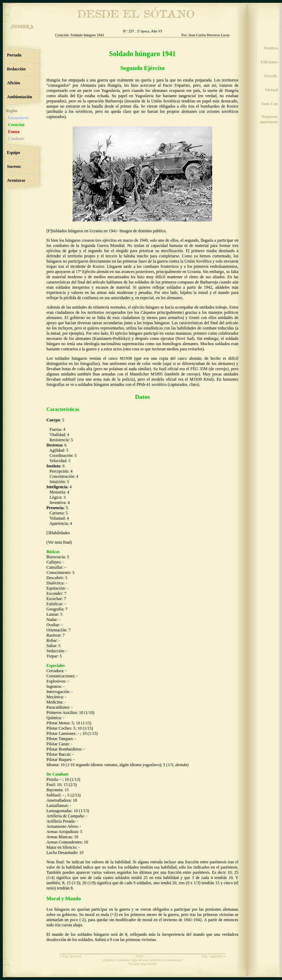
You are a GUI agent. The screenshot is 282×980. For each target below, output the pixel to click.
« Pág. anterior (70, 956)
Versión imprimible (143, 964)
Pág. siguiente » (214, 956)
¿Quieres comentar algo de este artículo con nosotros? (142, 960)
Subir (139, 956)
